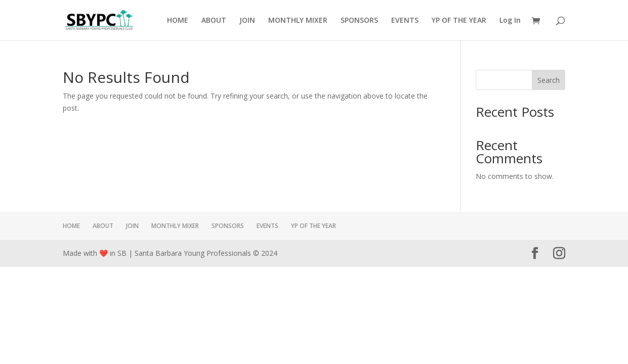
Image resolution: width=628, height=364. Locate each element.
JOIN (247, 21)
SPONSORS (359, 21)
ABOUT (214, 21)
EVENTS (405, 21)
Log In (510, 21)
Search (549, 80)
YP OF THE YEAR (459, 21)
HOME (178, 21)
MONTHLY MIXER (298, 21)
